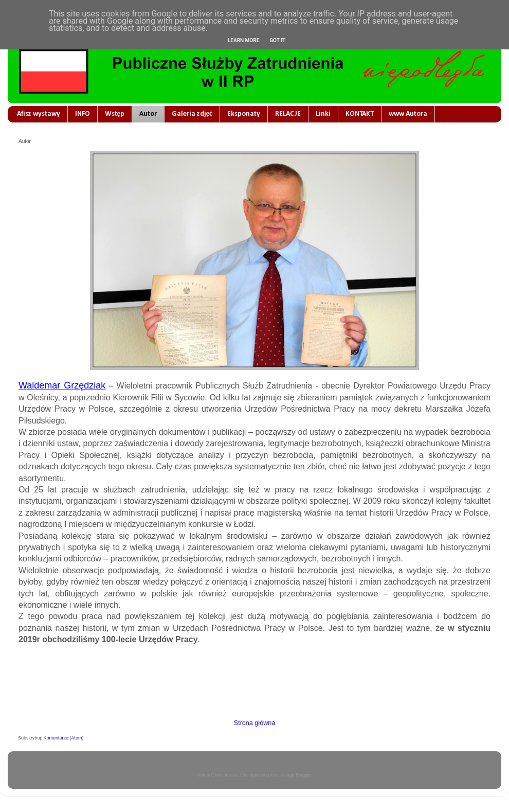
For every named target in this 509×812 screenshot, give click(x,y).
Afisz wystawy (39, 114)
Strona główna (255, 723)
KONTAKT (360, 114)
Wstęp (115, 114)
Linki (323, 114)
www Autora (408, 114)
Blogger (304, 775)
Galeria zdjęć (192, 114)
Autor (148, 114)
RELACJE (288, 114)
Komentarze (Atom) (64, 738)
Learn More (243, 40)
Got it (277, 40)
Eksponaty (244, 114)
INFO (83, 114)
